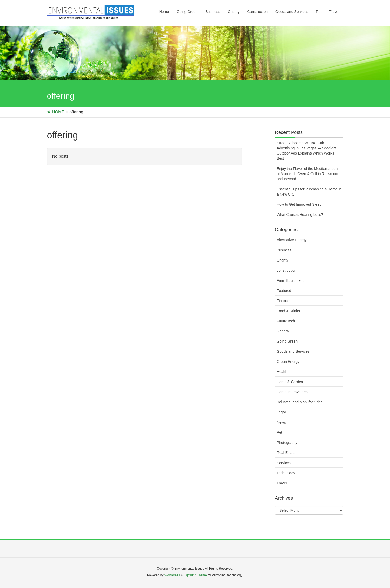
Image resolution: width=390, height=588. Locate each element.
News (281, 422)
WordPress (172, 575)
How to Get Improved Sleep (299, 204)
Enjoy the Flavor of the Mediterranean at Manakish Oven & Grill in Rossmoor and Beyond (308, 174)
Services (284, 463)
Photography (287, 443)
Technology (286, 473)
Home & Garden (290, 382)
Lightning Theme (195, 575)
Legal (281, 412)
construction (286, 270)
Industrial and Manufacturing (300, 402)
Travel (282, 483)
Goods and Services (293, 351)
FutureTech (286, 321)
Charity (282, 260)
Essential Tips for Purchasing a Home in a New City (309, 192)
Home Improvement (293, 392)
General (283, 331)
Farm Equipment (290, 280)
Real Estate (286, 453)
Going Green (287, 341)
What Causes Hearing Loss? (300, 215)
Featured (284, 291)
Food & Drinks (288, 311)
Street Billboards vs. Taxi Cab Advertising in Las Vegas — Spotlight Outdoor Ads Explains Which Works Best (307, 151)
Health (282, 372)
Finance (283, 301)
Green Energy (288, 362)
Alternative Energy (292, 240)
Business (284, 250)
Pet (279, 432)
